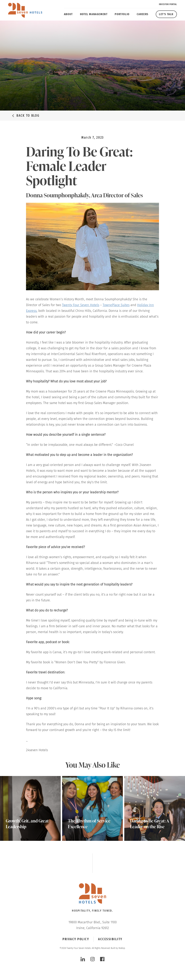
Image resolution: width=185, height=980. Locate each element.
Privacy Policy (76, 939)
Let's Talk (166, 14)
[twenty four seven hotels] (25, 10)
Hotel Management (94, 14)
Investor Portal (168, 4)
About (68, 14)
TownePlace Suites (116, 305)
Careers (143, 14)
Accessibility (110, 939)
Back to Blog (28, 116)
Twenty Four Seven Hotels (81, 305)
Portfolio (122, 14)
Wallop (122, 948)
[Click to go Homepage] (92, 894)
